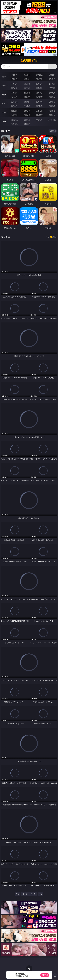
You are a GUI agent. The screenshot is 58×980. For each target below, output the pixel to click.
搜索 (53, 67)
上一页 (25, 894)
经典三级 (27, 97)
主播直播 (39, 88)
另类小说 (27, 115)
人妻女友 (39, 111)
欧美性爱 (52, 93)
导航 (4, 122)
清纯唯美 (27, 106)
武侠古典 (52, 111)
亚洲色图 (27, 102)
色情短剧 (27, 124)
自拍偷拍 (27, 84)
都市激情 (14, 111)
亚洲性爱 (14, 93)
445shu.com (29, 61)
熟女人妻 (14, 88)
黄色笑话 (39, 115)
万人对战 (39, 75)
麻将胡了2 (14, 79)
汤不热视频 (52, 120)
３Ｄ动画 (52, 84)
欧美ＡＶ (39, 84)
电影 (4, 95)
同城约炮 (14, 120)
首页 (18, 894)
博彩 (4, 77)
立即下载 (45, 975)
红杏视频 (14, 124)
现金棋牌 (39, 79)
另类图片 (52, 106)
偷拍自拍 (27, 93)
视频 (4, 86)
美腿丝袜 (14, 106)
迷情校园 (14, 115)
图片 (4, 104)
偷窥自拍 (14, 102)
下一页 (33, 894)
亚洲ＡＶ (14, 84)
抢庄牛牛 (52, 79)
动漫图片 (52, 102)
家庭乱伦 (27, 111)
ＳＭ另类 (52, 88)
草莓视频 (39, 120)
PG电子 (14, 75)
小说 (4, 113)
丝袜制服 (27, 88)
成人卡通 (39, 93)
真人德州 (27, 75)
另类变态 (52, 97)
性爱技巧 (52, 115)
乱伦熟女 (39, 97)
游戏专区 (52, 75)
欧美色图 (39, 102)
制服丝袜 (14, 97)
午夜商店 (27, 120)
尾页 (40, 894)
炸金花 (27, 79)
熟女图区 (39, 106)
